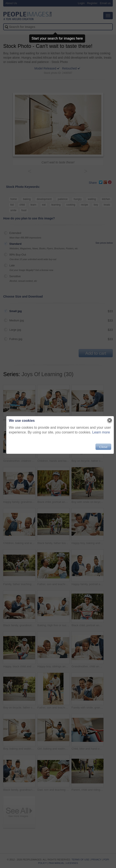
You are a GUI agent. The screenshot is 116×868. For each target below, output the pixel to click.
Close (101, 449)
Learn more (99, 434)
